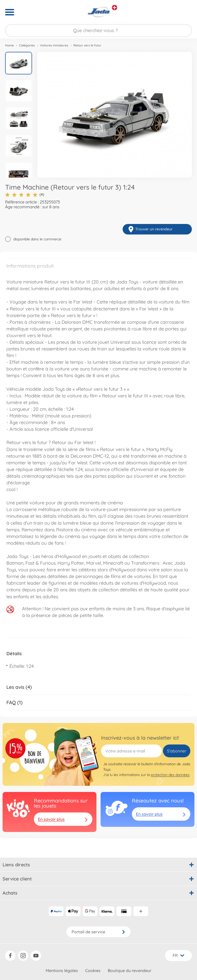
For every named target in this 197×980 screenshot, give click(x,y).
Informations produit (30, 266)
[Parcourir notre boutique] (98, 31)
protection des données (170, 775)
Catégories (27, 45)
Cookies (93, 971)
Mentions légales (62, 971)
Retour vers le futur (87, 45)
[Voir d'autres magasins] (115, 8)
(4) (25, 195)
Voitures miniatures (54, 45)
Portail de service (98, 932)
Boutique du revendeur (130, 971)
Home (9, 45)
